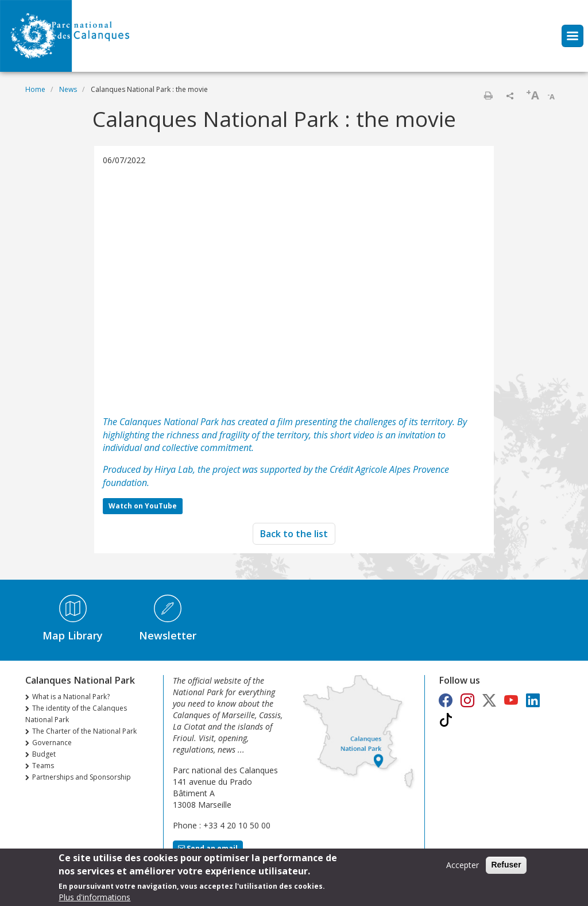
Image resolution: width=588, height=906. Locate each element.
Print (488, 95)
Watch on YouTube (143, 506)
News (68, 89)
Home (35, 89)
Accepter (463, 865)
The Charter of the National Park (84, 731)
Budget (44, 754)
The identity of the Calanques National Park (76, 714)
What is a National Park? (71, 697)
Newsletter (168, 635)
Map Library (73, 635)
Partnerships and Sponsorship (82, 777)
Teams (43, 766)
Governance (52, 743)
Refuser (506, 865)
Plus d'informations (94, 897)
